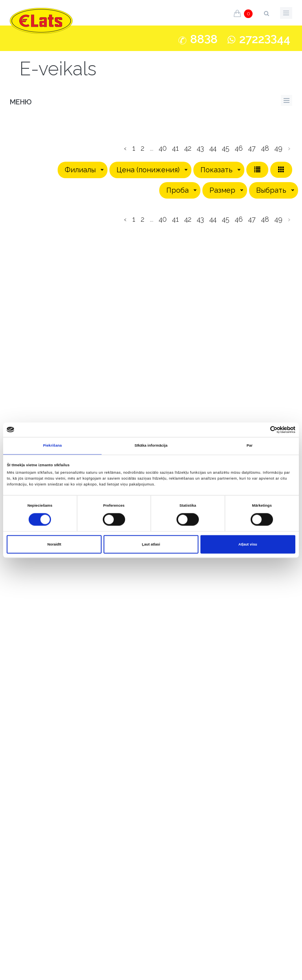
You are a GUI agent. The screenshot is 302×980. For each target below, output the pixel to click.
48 (265, 148)
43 (200, 148)
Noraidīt (54, 544)
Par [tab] (250, 446)
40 (163, 148)
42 (188, 148)
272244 (265, 39)
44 (213, 148)
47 (252, 148)
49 (278, 148)
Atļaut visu (248, 544)
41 (176, 148)
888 (204, 39)
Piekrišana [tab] (53, 446)
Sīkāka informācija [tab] (151, 446)
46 (239, 148)
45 (226, 148)
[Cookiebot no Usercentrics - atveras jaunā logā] (261, 430)
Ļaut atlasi (151, 544)
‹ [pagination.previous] (125, 148)
